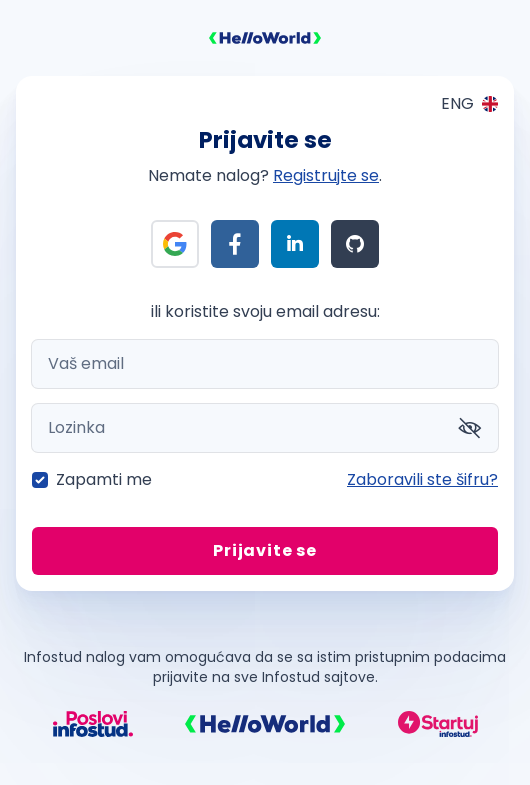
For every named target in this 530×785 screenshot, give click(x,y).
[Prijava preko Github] (355, 244)
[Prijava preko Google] (175, 244)
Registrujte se (326, 175)
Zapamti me (104, 479)
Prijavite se (265, 550)
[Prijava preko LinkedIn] (295, 244)
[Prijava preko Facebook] (235, 244)
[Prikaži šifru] (470, 428)
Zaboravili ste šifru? (422, 479)
